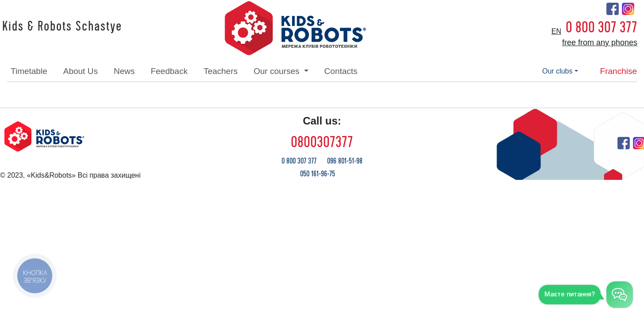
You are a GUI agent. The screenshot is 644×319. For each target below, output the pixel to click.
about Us (81, 71)
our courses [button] (278, 71)
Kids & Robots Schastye (62, 27)
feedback (169, 71)
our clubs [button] (557, 71)
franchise (619, 71)
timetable (29, 71)
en (556, 31)
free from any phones (600, 43)
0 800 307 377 (602, 27)
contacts (341, 71)
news (124, 71)
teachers (221, 71)
